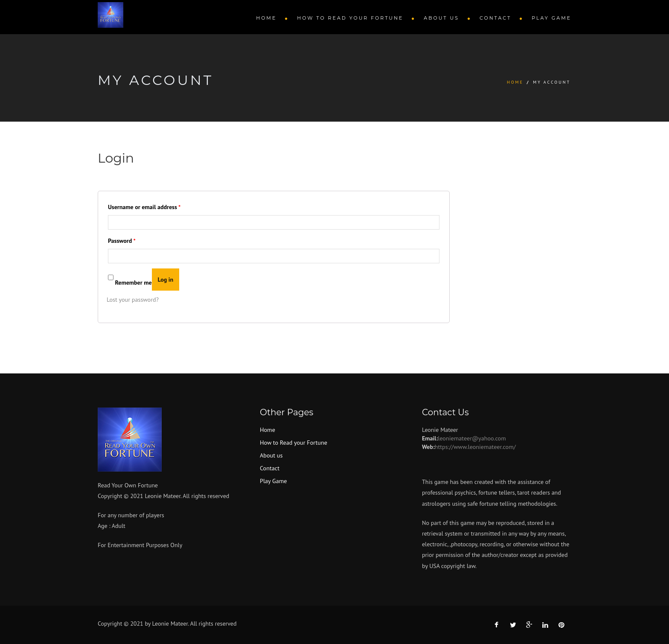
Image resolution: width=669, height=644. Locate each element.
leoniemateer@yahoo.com (471, 438)
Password (122, 241)
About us (441, 18)
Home (266, 18)
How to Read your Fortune (350, 18)
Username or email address (144, 207)
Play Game (551, 18)
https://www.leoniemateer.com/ (475, 446)
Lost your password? (132, 300)
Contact (495, 18)
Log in (166, 280)
